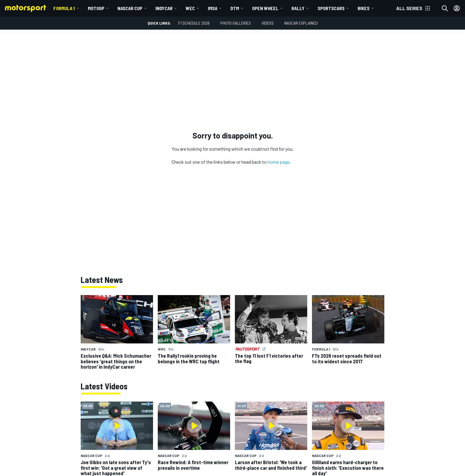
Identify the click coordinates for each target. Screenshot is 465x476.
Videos (268, 23)
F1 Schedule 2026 (194, 23)
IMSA (213, 8)
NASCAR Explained (301, 23)
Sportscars (331, 8)
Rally (298, 8)
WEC (190, 8)
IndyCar (164, 8)
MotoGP (96, 8)
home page (278, 162)
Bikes (364, 8)
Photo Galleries (236, 23)
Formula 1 (64, 8)
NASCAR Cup (130, 8)
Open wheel (265, 8)
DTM (235, 8)
